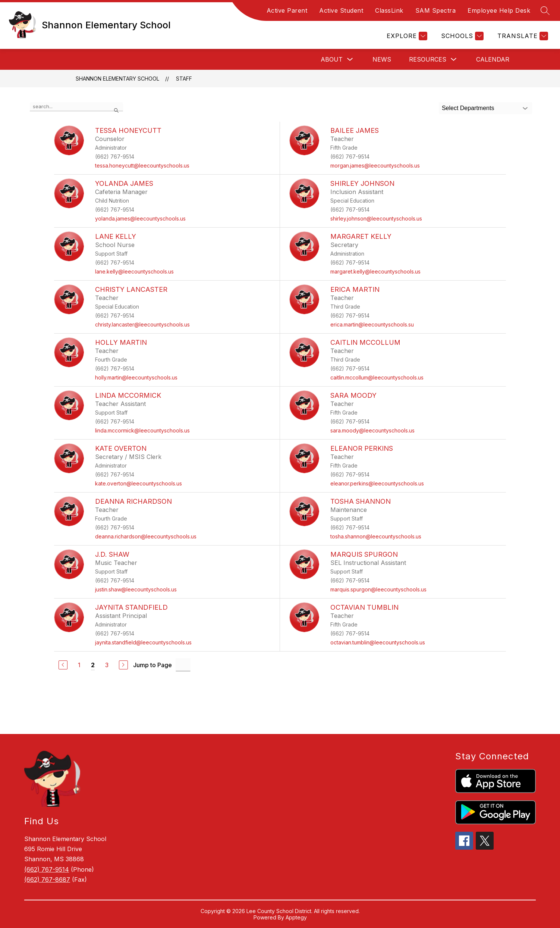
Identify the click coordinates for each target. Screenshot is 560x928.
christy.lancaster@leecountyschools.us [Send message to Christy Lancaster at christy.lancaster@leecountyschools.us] (142, 324)
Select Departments (468, 108)
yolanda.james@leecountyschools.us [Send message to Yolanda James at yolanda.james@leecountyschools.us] (140, 218)
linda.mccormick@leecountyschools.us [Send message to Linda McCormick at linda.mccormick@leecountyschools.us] (142, 430)
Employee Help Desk (499, 10)
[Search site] (545, 10)
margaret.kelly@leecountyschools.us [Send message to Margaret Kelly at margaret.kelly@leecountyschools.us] (375, 271)
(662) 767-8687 (47, 879)
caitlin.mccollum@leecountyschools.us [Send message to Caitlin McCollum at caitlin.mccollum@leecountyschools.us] (377, 377)
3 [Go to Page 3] (107, 665)
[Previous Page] (63, 665)
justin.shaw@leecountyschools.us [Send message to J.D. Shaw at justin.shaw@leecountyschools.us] (136, 589)
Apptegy (296, 917)
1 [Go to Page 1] (79, 665)
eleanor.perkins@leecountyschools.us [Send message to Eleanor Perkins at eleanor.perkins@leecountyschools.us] (377, 483)
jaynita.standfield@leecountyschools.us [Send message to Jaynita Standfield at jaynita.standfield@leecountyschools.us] (143, 642)
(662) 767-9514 (47, 869)
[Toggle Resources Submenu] (454, 60)
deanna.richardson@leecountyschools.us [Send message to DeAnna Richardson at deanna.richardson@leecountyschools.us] (146, 536)
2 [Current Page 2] (93, 665)
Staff (184, 79)
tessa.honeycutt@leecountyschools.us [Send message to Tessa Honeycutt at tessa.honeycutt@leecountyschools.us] (142, 165)
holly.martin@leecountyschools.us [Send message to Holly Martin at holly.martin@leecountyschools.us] (136, 377)
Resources (428, 59)
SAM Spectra (436, 10)
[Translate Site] (522, 36)
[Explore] (406, 36)
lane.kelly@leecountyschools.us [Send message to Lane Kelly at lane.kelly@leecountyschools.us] (134, 271)
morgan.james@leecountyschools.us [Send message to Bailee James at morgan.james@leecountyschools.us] (375, 165)
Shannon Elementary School (117, 79)
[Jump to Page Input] (183, 665)
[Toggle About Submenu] (350, 60)
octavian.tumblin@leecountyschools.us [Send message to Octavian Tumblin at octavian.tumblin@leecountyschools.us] (378, 642)
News (382, 59)
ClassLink (389, 10)
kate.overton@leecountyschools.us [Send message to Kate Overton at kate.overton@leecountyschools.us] (139, 483)
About (332, 59)
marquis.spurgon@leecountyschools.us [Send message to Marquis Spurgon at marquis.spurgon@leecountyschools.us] (378, 589)
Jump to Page (152, 665)
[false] (76, 107)
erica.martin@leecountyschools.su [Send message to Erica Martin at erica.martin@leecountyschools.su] (372, 324)
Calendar (493, 59)
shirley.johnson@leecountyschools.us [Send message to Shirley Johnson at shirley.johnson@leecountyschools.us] (376, 218)
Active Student (341, 10)
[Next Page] (123, 665)
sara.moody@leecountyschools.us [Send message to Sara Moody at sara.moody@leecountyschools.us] (372, 430)
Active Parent (287, 10)
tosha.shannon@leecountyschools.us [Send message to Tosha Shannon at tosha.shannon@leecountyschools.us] (376, 536)
